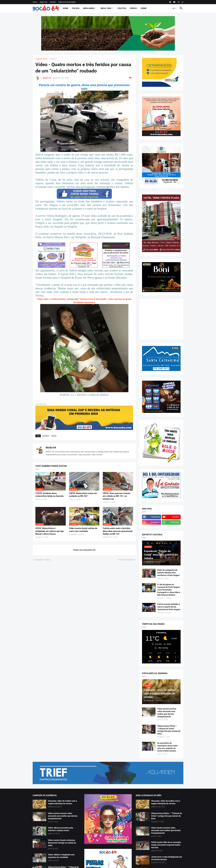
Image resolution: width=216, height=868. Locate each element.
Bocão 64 (51, 448)
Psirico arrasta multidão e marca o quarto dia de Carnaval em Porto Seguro (169, 607)
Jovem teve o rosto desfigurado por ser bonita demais (167, 858)
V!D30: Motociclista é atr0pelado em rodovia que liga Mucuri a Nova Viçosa (50, 531)
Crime (144, 8)
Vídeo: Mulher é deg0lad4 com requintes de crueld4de (61, 856)
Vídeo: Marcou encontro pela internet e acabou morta (61, 829)
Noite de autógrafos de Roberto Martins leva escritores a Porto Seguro (168, 573)
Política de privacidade (67, 2)
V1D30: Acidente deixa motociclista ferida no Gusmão (49, 495)
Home (35, 2)
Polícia (76, 8)
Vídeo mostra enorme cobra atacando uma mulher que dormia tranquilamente (167, 713)
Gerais (54, 436)
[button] (174, 8)
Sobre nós (43, 2)
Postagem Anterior (42, 560)
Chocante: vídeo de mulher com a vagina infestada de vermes (62, 802)
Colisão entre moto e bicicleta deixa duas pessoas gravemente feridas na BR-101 (118, 531)
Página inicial (41, 59)
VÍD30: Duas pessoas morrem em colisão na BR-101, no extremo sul (117, 496)
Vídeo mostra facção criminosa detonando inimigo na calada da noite (62, 843)
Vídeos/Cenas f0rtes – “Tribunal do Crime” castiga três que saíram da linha (169, 730)
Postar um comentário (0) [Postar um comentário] (84, 550)
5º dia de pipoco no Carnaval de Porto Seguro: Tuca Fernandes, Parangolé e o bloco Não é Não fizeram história (169, 590)
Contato (53, 2)
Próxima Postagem (126, 560)
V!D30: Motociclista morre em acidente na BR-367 (83, 495)
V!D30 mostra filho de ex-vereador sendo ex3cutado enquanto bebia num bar (166, 845)
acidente (53, 59)
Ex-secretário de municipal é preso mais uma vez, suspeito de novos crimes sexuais (167, 747)
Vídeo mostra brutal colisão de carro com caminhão (83, 530)
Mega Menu (89, 8)
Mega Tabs (106, 8)
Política (122, 8)
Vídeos (133, 8)
